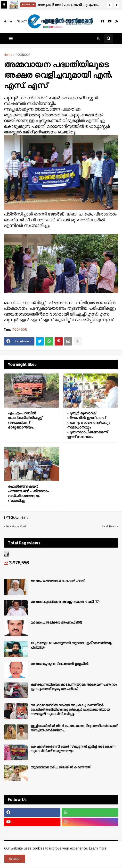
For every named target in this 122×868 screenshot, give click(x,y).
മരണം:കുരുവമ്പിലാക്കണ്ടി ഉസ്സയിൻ (60, 664)
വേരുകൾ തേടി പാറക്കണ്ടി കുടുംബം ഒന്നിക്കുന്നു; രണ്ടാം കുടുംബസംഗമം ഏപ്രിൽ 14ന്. (68, 5)
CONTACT (67, 22)
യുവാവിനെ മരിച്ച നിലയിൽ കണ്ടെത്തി (61, 767)
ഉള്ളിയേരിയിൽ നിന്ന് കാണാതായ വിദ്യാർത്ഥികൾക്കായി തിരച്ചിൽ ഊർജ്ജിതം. (74, 728)
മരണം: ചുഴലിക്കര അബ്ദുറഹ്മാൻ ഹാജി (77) (65, 602)
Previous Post (16, 526)
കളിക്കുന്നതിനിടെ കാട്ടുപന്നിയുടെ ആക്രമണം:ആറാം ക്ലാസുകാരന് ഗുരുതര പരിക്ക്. (74, 687)
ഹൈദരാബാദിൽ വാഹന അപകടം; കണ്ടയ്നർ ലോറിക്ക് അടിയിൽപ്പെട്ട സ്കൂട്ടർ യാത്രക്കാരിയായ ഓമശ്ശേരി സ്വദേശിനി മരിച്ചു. (70, 710)
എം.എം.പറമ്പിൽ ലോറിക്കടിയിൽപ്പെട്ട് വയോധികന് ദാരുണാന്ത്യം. (25, 420)
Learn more (98, 848)
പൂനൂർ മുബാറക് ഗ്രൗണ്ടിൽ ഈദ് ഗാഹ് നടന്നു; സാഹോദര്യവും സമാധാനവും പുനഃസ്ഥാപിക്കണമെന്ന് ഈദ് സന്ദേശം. (89, 425)
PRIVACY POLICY (27, 22)
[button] (110, 5)
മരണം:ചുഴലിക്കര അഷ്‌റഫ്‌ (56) (56, 623)
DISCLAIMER (49, 22)
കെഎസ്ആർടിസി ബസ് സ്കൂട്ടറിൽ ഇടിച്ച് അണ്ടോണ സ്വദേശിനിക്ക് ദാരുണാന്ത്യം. (73, 749)
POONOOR (23, 55)
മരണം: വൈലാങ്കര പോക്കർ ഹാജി (58, 581)
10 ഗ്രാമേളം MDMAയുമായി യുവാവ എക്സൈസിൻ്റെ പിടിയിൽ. (71, 645)
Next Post (109, 526)
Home (8, 22)
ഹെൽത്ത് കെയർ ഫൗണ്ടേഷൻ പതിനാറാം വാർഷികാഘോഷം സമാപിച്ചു (28, 494)
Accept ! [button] (15, 859)
